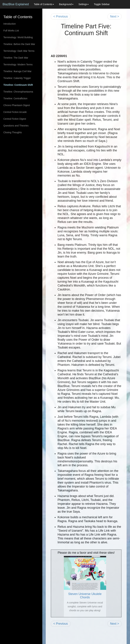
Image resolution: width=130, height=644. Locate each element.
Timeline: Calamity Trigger (17, 78)
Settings (84, 4)
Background (66, 4)
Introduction (10, 24)
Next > (115, 16)
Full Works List (11, 31)
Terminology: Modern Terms (18, 65)
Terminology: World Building (18, 37)
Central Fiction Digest (15, 119)
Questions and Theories (16, 126)
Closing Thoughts (13, 132)
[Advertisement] (90, 43)
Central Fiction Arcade (15, 112)
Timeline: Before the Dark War (19, 44)
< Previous (61, 16)
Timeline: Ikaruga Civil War (17, 71)
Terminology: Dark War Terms (19, 51)
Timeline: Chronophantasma (18, 92)
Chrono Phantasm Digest (17, 105)
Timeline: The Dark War (16, 58)
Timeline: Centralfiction (15, 98)
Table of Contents (44, 4)
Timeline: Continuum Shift (18, 85)
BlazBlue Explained (16, 4)
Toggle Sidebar (102, 4)
